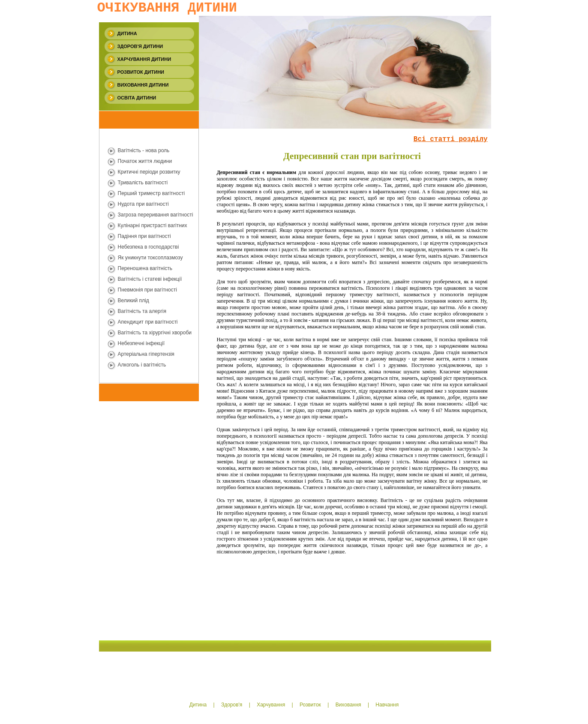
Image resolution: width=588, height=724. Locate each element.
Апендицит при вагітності (148, 322)
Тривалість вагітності (143, 183)
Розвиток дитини (141, 72)
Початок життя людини (145, 161)
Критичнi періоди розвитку (149, 172)
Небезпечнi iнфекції (141, 343)
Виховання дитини (143, 85)
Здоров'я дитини (140, 46)
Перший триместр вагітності (151, 193)
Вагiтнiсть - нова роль (144, 150)
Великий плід (133, 300)
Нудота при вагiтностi (143, 204)
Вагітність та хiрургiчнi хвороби (155, 333)
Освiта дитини (137, 98)
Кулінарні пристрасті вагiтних (153, 225)
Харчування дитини (144, 59)
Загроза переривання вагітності (156, 215)
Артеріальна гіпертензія (146, 354)
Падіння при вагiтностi (144, 236)
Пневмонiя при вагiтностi (147, 290)
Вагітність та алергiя (142, 311)
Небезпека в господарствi (148, 247)
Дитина (127, 33)
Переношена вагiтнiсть (145, 268)
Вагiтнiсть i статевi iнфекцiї (150, 279)
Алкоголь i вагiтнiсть (142, 365)
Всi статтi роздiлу (451, 139)
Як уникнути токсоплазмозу (150, 258)
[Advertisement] (133, 460)
